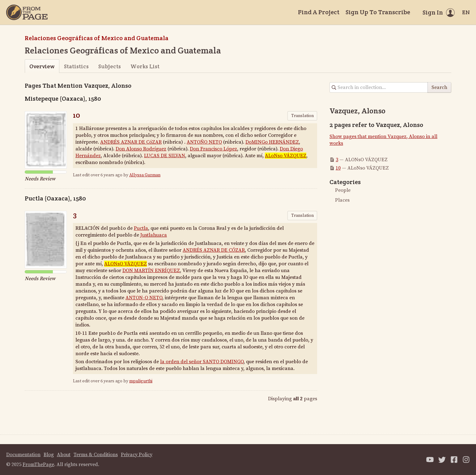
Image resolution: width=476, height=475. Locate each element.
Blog (49, 455)
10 (76, 115)
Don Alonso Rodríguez (141, 149)
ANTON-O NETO (144, 298)
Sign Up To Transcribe (378, 12)
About (64, 455)
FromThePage (38, 464)
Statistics (76, 66)
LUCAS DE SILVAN (165, 156)
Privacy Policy (137, 455)
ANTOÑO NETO (204, 142)
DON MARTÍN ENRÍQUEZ (151, 271)
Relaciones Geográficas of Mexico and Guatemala (97, 38)
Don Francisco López (213, 149)
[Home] (27, 12)
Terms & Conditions (96, 455)
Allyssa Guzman (145, 175)
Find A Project (319, 12)
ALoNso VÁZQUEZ (286, 156)
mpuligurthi (141, 381)
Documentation (23, 455)
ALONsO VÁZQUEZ (125, 264)
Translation (302, 116)
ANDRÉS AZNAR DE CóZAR (131, 142)
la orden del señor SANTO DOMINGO (202, 362)
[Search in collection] (379, 87)
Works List (145, 66)
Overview (42, 66)
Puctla (141, 228)
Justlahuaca (154, 235)
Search (439, 87)
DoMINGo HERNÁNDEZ (272, 142)
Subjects (110, 66)
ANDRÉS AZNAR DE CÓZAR (214, 250)
